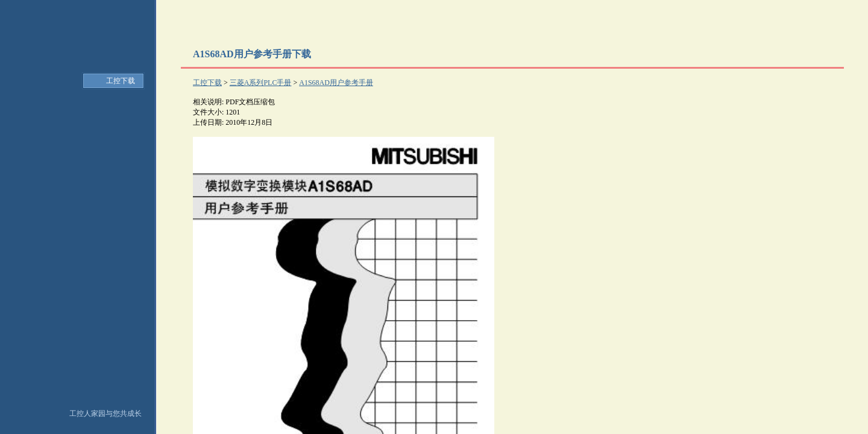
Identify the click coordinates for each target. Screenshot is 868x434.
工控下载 (121, 81)
